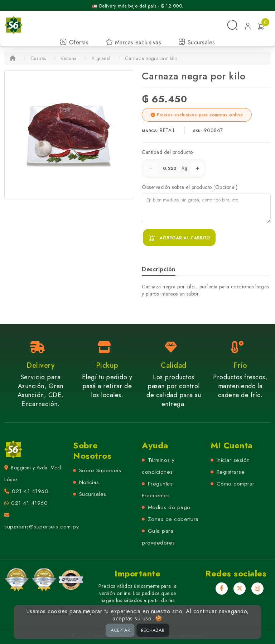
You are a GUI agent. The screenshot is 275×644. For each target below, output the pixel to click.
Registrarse (231, 472)
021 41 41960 (30, 491)
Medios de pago (169, 507)
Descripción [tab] (159, 269)
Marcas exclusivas (133, 42)
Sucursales (197, 42)
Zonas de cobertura (173, 519)
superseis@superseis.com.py (42, 527)
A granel (101, 58)
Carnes (38, 58)
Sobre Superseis (100, 470)
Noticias (89, 482)
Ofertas (74, 42)
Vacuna (69, 58)
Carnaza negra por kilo (151, 58)
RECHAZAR (153, 630)
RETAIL (168, 130)
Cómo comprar (236, 484)
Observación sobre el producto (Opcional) (190, 187)
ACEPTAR (120, 630)
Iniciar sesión (233, 460)
